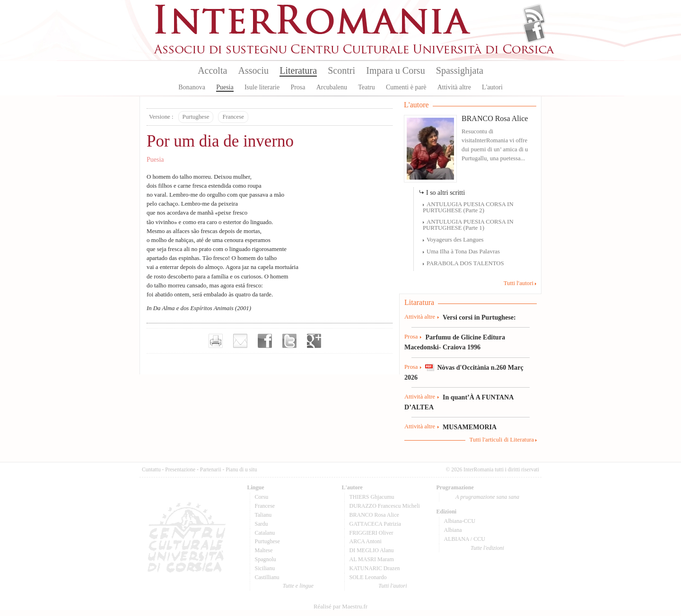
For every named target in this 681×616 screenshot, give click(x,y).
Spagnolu (266, 559)
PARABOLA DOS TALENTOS (465, 263)
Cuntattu (151, 469)
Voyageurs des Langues (455, 240)
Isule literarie (262, 87)
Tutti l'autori (519, 283)
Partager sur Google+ (314, 341)
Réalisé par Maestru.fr (340, 607)
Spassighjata (460, 70)
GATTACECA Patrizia (375, 524)
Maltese (264, 550)
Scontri (341, 70)
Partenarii (211, 469)
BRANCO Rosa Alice (495, 118)
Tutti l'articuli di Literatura (502, 440)
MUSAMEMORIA (470, 427)
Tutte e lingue (298, 586)
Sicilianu (265, 568)
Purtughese (196, 117)
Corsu (262, 497)
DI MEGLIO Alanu (372, 550)
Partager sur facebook (265, 341)
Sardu (262, 524)
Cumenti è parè (406, 87)
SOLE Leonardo (368, 577)
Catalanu (265, 533)
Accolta (212, 70)
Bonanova (192, 87)
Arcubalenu (332, 87)
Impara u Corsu (395, 70)
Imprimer (216, 341)
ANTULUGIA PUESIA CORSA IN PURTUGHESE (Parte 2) (468, 207)
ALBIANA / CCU (465, 539)
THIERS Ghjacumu (372, 497)
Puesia (225, 87)
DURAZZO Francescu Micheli (385, 506)
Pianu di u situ (241, 469)
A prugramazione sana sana (487, 497)
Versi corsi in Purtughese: (479, 317)
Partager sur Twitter (289, 341)
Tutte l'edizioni (487, 548)
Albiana (453, 530)
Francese (233, 117)
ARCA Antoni (366, 541)
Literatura (298, 70)
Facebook (534, 31)
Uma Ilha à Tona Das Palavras (463, 252)
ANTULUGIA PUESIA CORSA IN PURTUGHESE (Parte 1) (468, 225)
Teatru (367, 87)
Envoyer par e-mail (240, 341)
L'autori (492, 87)
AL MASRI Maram (372, 559)
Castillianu (267, 577)
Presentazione (180, 469)
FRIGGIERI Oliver (371, 533)
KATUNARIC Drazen (375, 568)
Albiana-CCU (460, 521)
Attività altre (454, 87)
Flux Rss (534, 16)
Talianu (263, 515)
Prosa (298, 87)
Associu (253, 70)
